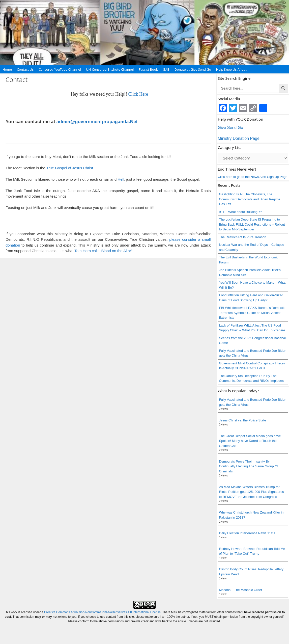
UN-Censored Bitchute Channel (110, 69)
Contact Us (25, 69)
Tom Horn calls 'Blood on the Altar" (103, 251)
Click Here (138, 94)
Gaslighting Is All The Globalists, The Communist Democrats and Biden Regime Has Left (250, 199)
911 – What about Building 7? (241, 212)
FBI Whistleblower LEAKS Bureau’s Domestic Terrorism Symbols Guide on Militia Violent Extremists (252, 313)
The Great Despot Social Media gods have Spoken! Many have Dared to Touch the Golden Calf (250, 441)
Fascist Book (148, 69)
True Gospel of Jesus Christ (69, 168)
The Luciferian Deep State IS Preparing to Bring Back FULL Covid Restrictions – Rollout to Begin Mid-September (252, 224)
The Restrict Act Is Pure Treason (243, 237)
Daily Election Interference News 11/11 (247, 533)
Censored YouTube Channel (60, 69)
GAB (166, 69)
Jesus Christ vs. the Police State (243, 420)
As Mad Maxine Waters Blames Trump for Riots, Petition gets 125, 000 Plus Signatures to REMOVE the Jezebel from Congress (252, 492)
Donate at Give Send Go (193, 69)
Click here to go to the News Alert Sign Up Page (253, 177)
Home (7, 69)
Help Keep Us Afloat (231, 69)
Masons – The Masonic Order (241, 590)
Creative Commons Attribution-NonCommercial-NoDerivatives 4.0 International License (102, 612)
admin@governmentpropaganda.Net (97, 122)
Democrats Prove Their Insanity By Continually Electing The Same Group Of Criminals (249, 466)
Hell (121, 179)
